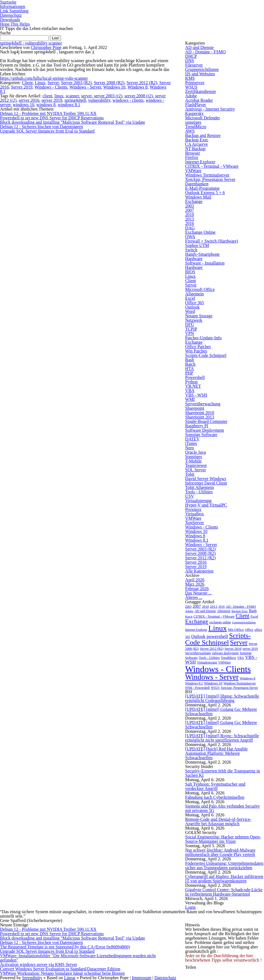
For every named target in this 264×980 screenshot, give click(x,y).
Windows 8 (138, 87)
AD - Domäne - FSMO (205, 52)
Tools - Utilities (199, 492)
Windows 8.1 (197, 540)
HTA (189, 369)
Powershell (195, 377)
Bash (189, 360)
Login (190, 907)
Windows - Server (85, 87)
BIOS (190, 272)
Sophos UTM (197, 245)
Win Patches (196, 351)
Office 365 (195, 303)
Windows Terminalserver (207, 175)
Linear (70, 978)
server (86, 96)
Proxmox (193, 509)
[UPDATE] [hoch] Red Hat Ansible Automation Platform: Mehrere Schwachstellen (216, 753)
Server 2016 (196, 562)
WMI (190, 399)
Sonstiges (193, 457)
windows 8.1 (69, 105)
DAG (190, 228)
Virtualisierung (198, 501)
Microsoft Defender (203, 118)
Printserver (195, 83)
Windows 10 (114, 87)
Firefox (192, 157)
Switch (191, 250)
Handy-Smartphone (202, 254)
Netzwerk (194, 320)
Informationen (13, 6)
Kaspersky (194, 113)
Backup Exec (197, 140)
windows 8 (46, 105)
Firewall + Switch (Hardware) (212, 241)
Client (27, 83)
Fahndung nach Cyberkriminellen (215, 797)
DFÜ (189, 325)
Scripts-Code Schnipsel (206, 355)
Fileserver (194, 65)
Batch (190, 364)
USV (189, 496)
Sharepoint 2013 (200, 417)
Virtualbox (194, 514)
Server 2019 (22, 87)
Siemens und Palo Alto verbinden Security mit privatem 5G (222, 808)
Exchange (194, 201)
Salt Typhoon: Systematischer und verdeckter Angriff (215, 786)
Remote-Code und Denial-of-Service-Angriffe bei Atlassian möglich (218, 821)
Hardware (194, 259)
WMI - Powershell (197, 688)
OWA (190, 237)
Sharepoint (195, 408)
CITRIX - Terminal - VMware (212, 166)
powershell (217, 636)
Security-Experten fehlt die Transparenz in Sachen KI (222, 773)
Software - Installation (205, 263)
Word (190, 311)
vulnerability (99, 100)
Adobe (191, 96)
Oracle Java (195, 452)
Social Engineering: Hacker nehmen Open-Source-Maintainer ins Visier (223, 839)
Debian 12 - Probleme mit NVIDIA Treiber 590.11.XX (48, 113)
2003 (189, 206)
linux (59, 96)
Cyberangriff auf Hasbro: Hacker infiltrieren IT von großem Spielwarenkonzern (224, 879)
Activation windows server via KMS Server (38, 964)
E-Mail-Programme (202, 188)
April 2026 (195, 580)
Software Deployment (204, 430)
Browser (193, 153)
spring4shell (75, 100)
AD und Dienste (199, 47)
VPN (189, 333)
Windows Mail (198, 197)
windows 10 (23, 105)
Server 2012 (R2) (142, 83)
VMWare (193, 171)
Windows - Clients (51, 87)
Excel (190, 298)
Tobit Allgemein (199, 487)
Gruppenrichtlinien (202, 69)
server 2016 (29, 100)
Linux (40, 83)
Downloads (10, 20)
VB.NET (193, 386)
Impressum (141, 978)
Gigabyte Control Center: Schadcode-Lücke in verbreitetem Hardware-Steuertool (224, 892)
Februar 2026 (197, 589)
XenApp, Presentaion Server (210, 179)
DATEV (192, 439)
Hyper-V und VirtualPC (206, 505)
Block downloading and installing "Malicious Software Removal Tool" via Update (73, 122)
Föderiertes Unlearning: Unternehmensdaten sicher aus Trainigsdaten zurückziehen (224, 865)
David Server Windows (206, 479)
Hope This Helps (15, 24)
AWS (190, 131)
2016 (189, 223)
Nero (189, 448)
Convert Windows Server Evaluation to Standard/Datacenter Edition (60, 969)
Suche (5, 33)
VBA (190, 391)
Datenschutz (11, 15)
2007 (189, 210)
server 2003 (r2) (108, 96)
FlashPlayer (196, 105)
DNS (189, 61)
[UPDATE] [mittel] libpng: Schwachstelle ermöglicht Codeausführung (222, 698)
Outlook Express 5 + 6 (205, 193)
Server (53, 83)
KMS (190, 78)
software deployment (225, 653)
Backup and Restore (203, 135)
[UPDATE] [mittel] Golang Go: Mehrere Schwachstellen (221, 711)
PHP (189, 373)
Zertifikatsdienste (200, 91)
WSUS (191, 87)
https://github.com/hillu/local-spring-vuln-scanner (44, 78)
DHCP (191, 56)
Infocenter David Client (206, 483)
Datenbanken (197, 184)
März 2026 (195, 584)
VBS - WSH (196, 395)
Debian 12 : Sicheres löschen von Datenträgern (41, 127)
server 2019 (52, 100)
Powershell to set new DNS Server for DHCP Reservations (52, 118)
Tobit (190, 474)
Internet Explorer (200, 162)
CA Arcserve (196, 144)
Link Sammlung (14, 11)
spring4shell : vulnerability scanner (31, 43)
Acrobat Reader (199, 100)
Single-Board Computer (206, 421)
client (47, 96)
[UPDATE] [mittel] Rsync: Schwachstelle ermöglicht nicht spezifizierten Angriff (222, 738)
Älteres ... (194, 597)
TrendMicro (196, 127)
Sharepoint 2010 (200, 413)
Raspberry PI (197, 426)
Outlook (192, 307)
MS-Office (236, 630)
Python (191, 382)
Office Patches (198, 347)
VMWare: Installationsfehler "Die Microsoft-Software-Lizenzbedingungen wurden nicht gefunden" (78, 958)
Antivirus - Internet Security (210, 109)
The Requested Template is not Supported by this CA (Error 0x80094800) (65, 947)
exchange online (220, 622)
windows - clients (128, 100)
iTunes (191, 443)
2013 (189, 219)
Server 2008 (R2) (109, 83)
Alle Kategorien (199, 571)
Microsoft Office (200, 289)
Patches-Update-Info (203, 338)
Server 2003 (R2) (76, 83)
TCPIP (191, 329)
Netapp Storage (199, 316)
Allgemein (194, 294)
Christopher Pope (46, 47)
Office (249, 630)
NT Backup (195, 149)
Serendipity (32, 978)
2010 (189, 215)
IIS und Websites (200, 74)
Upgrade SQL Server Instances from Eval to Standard (47, 131)
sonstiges (193, 122)
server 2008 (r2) (139, 96)
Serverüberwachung (203, 404)
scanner (72, 96)
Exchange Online (200, 232)
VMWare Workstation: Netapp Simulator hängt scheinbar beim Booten (62, 973)
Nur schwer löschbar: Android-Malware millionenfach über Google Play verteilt (220, 852)
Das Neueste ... (198, 593)
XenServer (194, 523)
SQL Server (195, 470)
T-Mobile (193, 461)
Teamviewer (196, 465)
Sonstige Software (201, 435)
